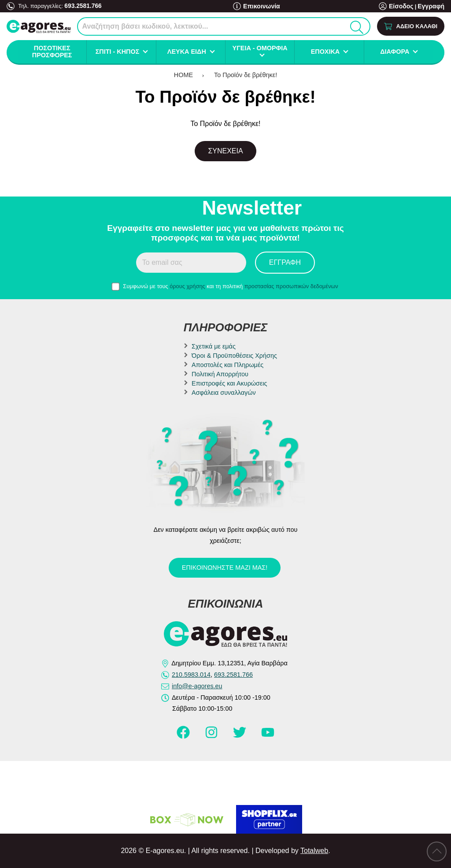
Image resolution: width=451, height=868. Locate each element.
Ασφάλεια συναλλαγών (224, 393)
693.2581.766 (81, 6)
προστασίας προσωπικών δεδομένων (291, 286)
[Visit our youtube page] (268, 736)
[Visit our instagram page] (212, 736)
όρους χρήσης (187, 286)
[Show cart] (411, 26)
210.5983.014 (191, 675)
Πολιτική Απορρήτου (220, 374)
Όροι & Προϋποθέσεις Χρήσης (234, 356)
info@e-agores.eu (197, 686)
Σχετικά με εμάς (214, 346)
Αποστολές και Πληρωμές (227, 365)
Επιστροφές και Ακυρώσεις (229, 383)
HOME (183, 75)
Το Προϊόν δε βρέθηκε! (246, 75)
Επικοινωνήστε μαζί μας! (225, 568)
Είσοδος (405, 6)
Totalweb (314, 851)
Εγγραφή (432, 6)
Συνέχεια (225, 151)
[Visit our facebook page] (184, 736)
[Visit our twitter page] (240, 736)
